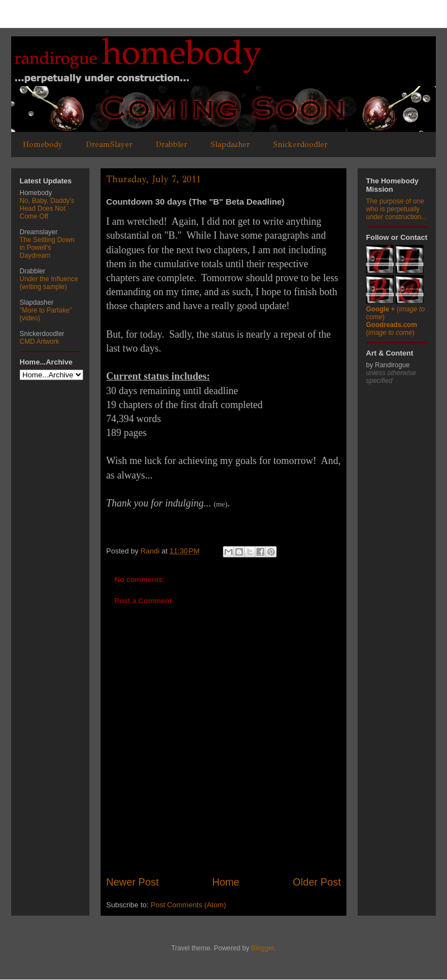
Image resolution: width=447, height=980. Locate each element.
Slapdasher (230, 145)
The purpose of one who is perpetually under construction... (396, 209)
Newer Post (132, 882)
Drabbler (172, 145)
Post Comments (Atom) (189, 905)
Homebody (43, 145)
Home (226, 882)
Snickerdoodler (300, 145)
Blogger (262, 948)
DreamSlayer (109, 145)
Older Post (317, 882)
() (391, 329)
